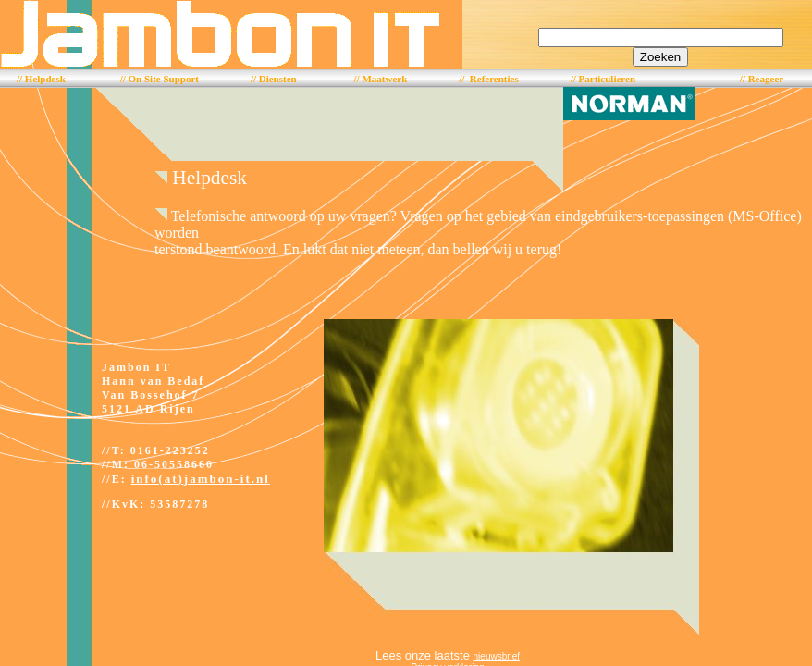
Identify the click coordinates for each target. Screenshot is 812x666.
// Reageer (762, 79)
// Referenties (489, 79)
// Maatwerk (381, 79)
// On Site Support (160, 79)
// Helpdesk (41, 79)
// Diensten (274, 79)
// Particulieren (603, 79)
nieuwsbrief (497, 656)
